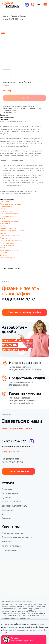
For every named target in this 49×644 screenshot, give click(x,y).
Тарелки (3, 248)
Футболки (3, 255)
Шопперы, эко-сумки (7, 258)
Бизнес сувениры (6, 206)
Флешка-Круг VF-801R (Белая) (14, 19)
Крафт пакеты (5, 223)
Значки (3, 219)
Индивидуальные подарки (10, 221)
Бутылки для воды (7, 211)
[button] (25, 312)
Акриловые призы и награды (10, 204)
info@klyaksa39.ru (11, 451)
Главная (6, 16)
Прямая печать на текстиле (10, 241)
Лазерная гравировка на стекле (12, 231)
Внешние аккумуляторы (9, 214)
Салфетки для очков (7, 245)
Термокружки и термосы (9, 250)
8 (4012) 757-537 (14, 441)
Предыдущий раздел (19, 16)
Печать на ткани (6, 238)
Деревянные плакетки (8, 216)
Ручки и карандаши (7, 243)
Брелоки (3, 209)
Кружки (3, 226)
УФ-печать (4, 253)
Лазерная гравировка (8, 228)
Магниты (4, 233)
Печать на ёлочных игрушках (11, 236)
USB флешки (4, 201)
